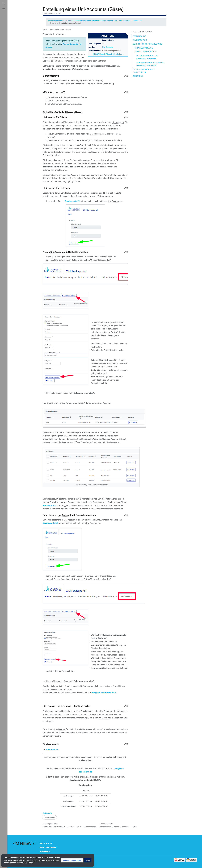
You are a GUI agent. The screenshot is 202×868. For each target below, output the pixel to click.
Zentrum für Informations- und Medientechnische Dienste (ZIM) (92, 20)
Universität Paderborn (57, 20)
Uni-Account (137, 20)
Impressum (45, 852)
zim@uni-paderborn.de (103, 693)
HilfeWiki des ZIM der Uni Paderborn (108, 54)
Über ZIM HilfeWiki (48, 847)
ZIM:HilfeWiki (125, 20)
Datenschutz (46, 843)
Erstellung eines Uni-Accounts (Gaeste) (65, 23)
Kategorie (47, 813)
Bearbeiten (124, 75)
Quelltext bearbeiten (127, 75)
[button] (72, 860)
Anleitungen (50, 817)
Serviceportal (71, 201)
